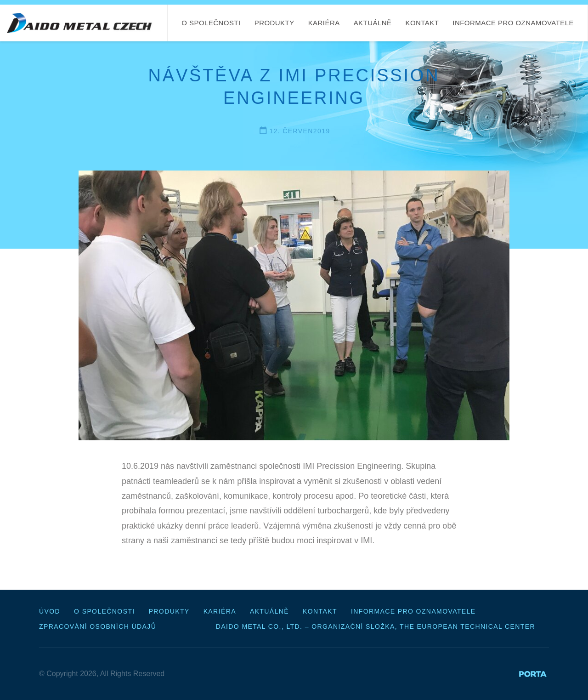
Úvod (50, 611)
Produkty (274, 23)
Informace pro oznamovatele (513, 23)
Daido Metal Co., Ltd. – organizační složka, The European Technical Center (376, 626)
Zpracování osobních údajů (98, 626)
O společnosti (211, 23)
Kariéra (324, 23)
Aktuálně (373, 23)
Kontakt (422, 23)
